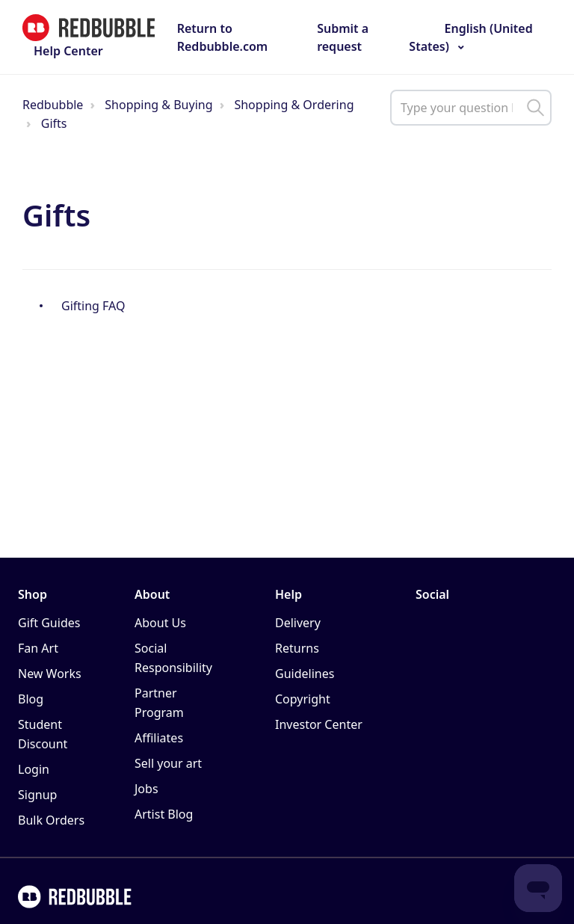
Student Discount (43, 734)
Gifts (54, 123)
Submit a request (343, 37)
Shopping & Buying (158, 105)
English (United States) (470, 37)
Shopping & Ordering (294, 105)
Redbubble (53, 105)
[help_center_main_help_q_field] (471, 108)
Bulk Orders (51, 820)
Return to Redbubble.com (223, 37)
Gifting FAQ (93, 306)
